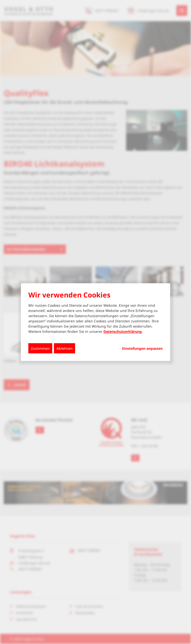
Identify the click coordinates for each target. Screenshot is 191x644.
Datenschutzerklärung (123, 331)
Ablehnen (65, 348)
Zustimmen (40, 348)
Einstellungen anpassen (142, 348)
